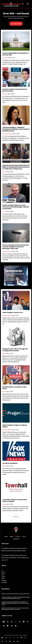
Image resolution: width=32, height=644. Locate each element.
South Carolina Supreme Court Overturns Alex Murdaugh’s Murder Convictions (16, 207)
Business (5, 94)
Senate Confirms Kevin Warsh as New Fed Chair (15, 90)
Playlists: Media (7, 315)
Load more (16, 517)
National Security (7, 134)
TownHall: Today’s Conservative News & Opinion (15, 500)
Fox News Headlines (10, 463)
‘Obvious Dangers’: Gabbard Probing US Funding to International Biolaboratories (16, 129)
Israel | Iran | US (7, 251)
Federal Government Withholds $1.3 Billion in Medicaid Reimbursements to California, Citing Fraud (16, 167)
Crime (4, 172)
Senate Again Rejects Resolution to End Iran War (16, 54)
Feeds (4, 353)
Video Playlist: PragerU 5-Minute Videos (15, 426)
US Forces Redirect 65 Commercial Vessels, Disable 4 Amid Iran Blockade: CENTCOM (15, 247)
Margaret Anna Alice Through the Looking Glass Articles (15, 350)
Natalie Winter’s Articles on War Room (14, 388)
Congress (5, 58)
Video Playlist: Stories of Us (13, 312)
